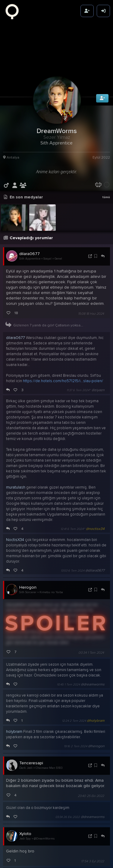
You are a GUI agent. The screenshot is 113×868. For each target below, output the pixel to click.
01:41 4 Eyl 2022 (69, 855)
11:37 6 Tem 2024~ (79, 363)
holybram (14, 704)
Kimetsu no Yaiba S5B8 (55, 565)
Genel (58, 232)
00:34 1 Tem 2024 (91, 625)
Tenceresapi (31, 736)
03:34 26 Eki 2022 (68, 790)
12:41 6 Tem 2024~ (73, 502)
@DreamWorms (44, 812)
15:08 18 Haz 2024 (91, 286)
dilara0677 (30, 226)
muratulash (16, 460)
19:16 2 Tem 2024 (75, 719)
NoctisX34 (15, 513)
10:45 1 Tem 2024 (68, 657)
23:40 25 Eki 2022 (91, 769)
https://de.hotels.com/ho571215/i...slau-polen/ (63, 354)
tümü (106, 170)
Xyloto (25, 806)
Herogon (28, 560)
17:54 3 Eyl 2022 (93, 834)
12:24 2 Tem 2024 (74, 694)
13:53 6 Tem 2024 (73, 543)
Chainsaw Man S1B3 (49, 741)
